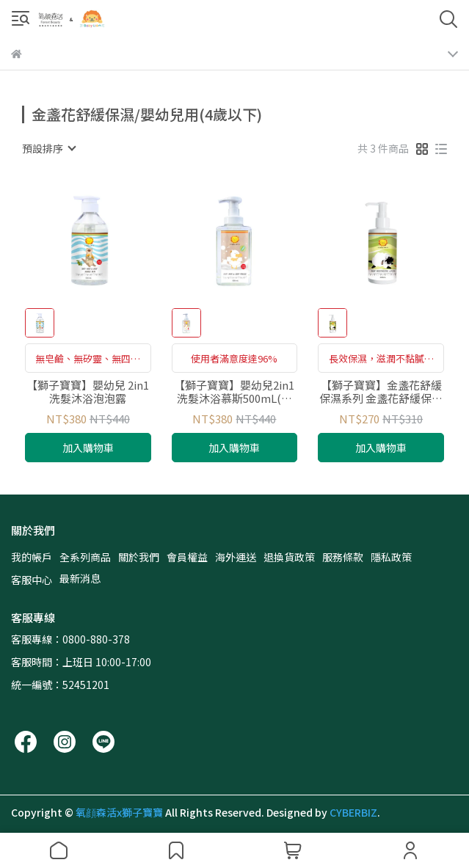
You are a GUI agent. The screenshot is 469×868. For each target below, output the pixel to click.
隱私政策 (391, 557)
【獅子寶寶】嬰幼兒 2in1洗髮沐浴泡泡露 (88, 392)
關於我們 (139, 557)
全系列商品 (85, 557)
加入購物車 (88, 448)
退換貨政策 (289, 557)
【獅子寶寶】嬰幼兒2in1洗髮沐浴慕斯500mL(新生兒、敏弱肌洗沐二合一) (234, 392)
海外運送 (236, 557)
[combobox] (48, 148)
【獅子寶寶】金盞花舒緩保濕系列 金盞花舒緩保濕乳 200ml (381, 392)
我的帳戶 (32, 557)
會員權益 (187, 557)
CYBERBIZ (353, 812)
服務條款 (343, 557)
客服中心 (32, 580)
